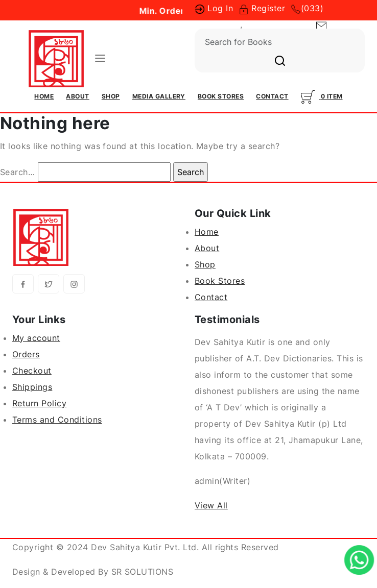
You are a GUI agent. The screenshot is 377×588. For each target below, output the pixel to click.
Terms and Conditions (57, 420)
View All (211, 505)
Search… (17, 172)
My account (36, 338)
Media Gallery (159, 96)
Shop (111, 96)
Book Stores (221, 96)
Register (262, 8)
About (77, 96)
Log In (214, 8)
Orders (26, 354)
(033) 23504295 (276, 24)
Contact (272, 96)
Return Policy (39, 403)
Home (44, 96)
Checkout (32, 371)
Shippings (32, 387)
